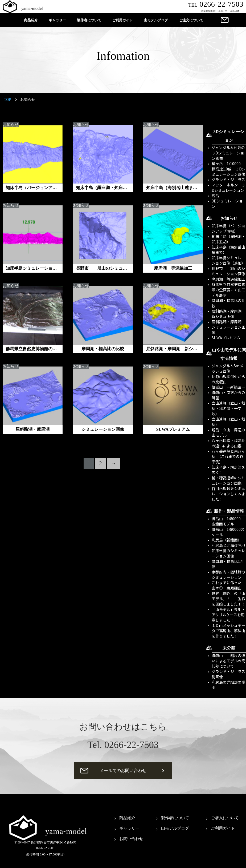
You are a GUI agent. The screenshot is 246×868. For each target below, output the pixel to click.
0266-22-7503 (216, 4)
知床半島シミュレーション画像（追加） (228, 260)
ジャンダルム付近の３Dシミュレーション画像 (228, 153)
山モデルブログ (156, 20)
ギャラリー (57, 20)
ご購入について (225, 818)
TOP (7, 100)
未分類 (229, 648)
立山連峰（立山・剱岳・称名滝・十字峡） (228, 408)
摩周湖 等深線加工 (228, 279)
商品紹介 (31, 20)
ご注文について (191, 20)
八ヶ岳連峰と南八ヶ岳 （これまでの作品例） (228, 456)
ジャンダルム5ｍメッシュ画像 (227, 368)
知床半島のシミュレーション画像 (228, 553)
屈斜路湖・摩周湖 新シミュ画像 (228, 314)
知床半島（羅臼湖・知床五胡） (228, 239)
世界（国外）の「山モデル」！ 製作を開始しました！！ (228, 599)
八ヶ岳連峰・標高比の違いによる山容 (228, 443)
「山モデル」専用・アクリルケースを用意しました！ (228, 615)
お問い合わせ (131, 839)
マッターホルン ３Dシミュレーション (228, 188)
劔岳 (215, 196)
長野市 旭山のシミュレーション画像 (228, 271)
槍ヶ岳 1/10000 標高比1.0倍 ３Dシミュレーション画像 (229, 169)
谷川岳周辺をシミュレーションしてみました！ (228, 494)
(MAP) (72, 842)
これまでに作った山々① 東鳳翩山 (227, 585)
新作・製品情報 (229, 511)
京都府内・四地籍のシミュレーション (228, 575)
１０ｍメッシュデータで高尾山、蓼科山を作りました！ (228, 631)
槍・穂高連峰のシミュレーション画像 (228, 480)
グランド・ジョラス (228, 180)
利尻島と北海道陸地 (228, 545)
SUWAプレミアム (226, 338)
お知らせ (11, 125)
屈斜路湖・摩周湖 (227, 322)
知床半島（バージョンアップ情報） (228, 228)
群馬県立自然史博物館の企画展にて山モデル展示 (228, 290)
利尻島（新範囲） (227, 540)
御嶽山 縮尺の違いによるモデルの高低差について (228, 661)
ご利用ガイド (122, 20)
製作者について (89, 20)
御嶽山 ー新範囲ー (228, 387)
